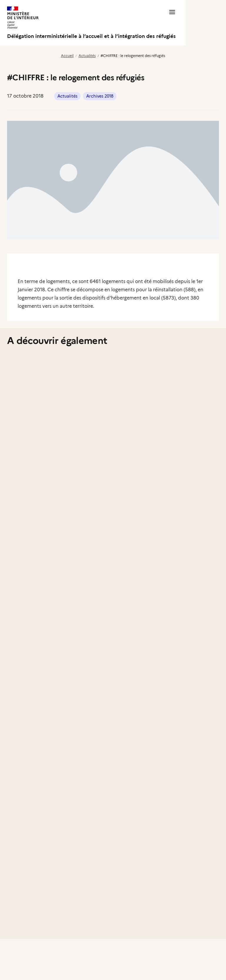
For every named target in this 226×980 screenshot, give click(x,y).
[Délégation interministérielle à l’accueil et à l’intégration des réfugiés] (91, 23)
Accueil (67, 56)
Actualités (87, 56)
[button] (172, 23)
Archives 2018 (100, 96)
